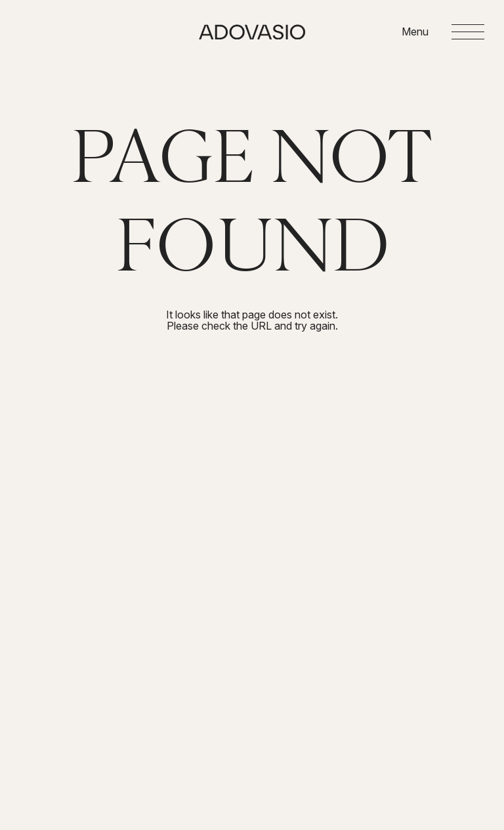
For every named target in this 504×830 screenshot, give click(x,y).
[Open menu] (443, 32)
